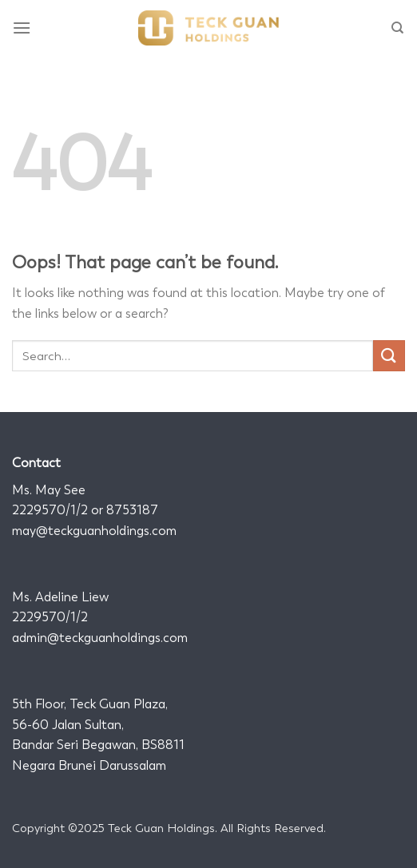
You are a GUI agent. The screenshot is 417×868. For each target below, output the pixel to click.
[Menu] (22, 28)
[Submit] (389, 356)
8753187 (132, 510)
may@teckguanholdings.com (94, 531)
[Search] (398, 28)
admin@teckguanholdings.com (100, 638)
